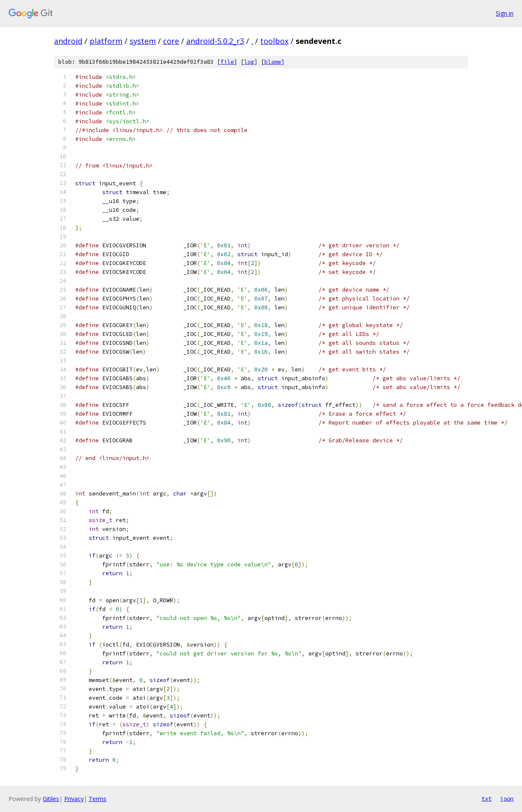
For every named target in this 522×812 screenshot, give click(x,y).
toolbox (274, 41)
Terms (98, 799)
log (249, 62)
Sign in (505, 13)
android (68, 41)
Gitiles (51, 799)
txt (487, 798)
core (171, 41)
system (143, 41)
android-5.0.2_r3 (215, 41)
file (227, 62)
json (507, 798)
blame (273, 62)
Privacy (74, 799)
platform (106, 41)
